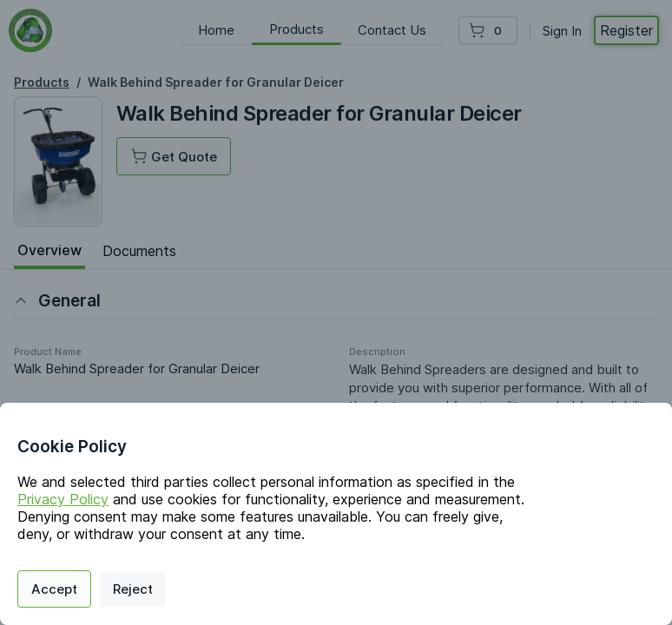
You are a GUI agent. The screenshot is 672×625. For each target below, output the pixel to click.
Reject (133, 589)
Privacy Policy (63, 499)
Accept (54, 589)
